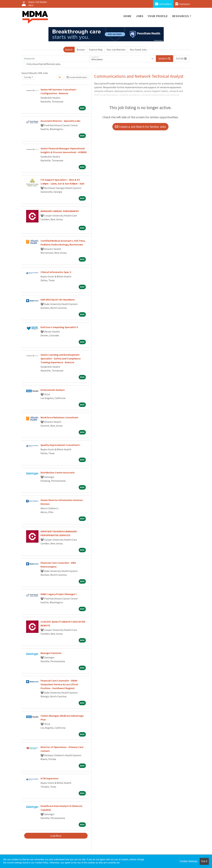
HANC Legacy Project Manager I (59, 594)
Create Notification (77, 77)
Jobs (140, 16)
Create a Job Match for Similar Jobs (140, 127)
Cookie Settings (188, 861)
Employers (183, 4)
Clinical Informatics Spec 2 (56, 272)
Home (128, 16)
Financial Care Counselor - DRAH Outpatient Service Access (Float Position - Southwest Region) (59, 684)
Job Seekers (163, 4)
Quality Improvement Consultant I (60, 445)
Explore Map (96, 50)
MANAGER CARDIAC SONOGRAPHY (60, 211)
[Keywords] (56, 59)
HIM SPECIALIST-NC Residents (58, 300)
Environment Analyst (53, 390)
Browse (81, 50)
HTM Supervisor (50, 778)
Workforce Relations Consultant (59, 417)
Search (69, 50)
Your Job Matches (116, 50)
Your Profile (158, 16)
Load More (56, 836)
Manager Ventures (51, 653)
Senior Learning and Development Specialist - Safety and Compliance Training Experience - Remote (61, 358)
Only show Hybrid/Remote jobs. (44, 64)
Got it (204, 861)
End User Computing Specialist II (59, 327)
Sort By (28, 77)
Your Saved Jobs (138, 50)
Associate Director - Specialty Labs (60, 121)
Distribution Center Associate (58, 472)
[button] (181, 59)
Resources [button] (181, 16)
